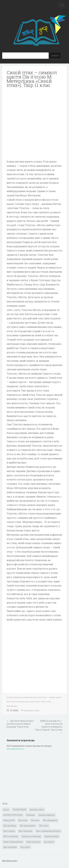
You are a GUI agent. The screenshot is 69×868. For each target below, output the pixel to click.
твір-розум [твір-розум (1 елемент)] (25, 847)
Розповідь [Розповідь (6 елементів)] (30, 815)
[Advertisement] (34, 125)
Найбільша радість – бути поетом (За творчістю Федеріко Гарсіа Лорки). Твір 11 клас (49, 725)
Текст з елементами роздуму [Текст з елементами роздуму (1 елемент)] (48, 831)
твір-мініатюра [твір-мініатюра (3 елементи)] (10, 847)
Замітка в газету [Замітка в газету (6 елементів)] (37, 810)
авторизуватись (15, 749)
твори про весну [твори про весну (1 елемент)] (33, 842)
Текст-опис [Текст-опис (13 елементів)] (44, 826)
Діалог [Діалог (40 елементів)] (6, 810)
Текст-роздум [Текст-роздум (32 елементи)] (9, 831)
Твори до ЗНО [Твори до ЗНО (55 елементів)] (9, 820)
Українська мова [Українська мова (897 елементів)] (51, 836)
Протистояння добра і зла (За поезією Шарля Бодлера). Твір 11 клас (20, 724)
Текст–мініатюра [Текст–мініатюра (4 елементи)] (11, 836)
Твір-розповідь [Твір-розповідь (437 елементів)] (10, 826)
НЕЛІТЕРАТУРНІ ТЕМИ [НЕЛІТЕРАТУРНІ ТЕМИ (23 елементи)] (13, 815)
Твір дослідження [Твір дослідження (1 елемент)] (28, 826)
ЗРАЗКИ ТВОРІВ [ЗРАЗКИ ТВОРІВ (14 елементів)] (19, 810)
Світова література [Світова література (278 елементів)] (47, 815)
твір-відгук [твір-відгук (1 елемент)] (49, 842)
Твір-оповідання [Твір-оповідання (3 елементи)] (50, 820)
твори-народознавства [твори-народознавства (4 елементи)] (13, 842)
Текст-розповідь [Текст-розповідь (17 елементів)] (25, 831)
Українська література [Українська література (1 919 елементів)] (31, 836)
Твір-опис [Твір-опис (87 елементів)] (35, 820)
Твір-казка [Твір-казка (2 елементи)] (23, 820)
